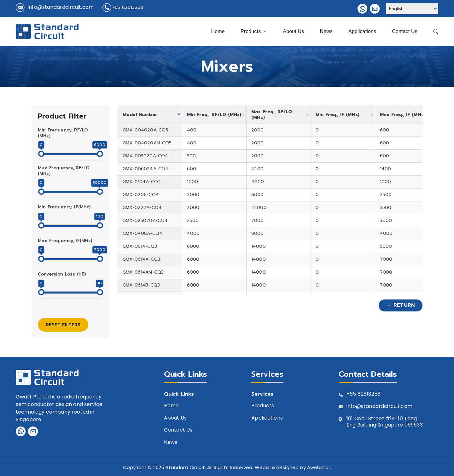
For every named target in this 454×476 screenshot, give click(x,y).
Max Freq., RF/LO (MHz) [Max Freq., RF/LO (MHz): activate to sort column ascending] (272, 115)
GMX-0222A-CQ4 (142, 208)
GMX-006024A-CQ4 (146, 169)
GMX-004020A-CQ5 (145, 130)
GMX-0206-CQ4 (141, 195)
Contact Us (405, 31)
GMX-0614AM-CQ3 (143, 272)
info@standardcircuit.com (61, 7)
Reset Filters (63, 325)
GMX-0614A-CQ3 (141, 259)
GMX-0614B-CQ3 (141, 285)
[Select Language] (412, 9)
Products (254, 32)
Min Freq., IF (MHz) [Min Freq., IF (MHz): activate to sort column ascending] (338, 115)
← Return (401, 305)
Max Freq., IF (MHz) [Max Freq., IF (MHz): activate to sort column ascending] (403, 115)
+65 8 (354, 394)
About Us (293, 31)
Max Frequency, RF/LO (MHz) (64, 171)
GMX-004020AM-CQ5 (147, 143)
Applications (362, 31)
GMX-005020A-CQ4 (145, 156)
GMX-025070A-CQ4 (145, 221)
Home (218, 31)
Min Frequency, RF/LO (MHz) (63, 133)
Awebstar (319, 467)
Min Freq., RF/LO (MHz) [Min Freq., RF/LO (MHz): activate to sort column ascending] (214, 115)
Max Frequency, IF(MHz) (65, 241)
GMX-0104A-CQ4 (142, 182)
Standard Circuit (185, 467)
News (326, 31)
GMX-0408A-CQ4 (143, 233)
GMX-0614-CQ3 (140, 246)
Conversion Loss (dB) (62, 274)
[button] (264, 32)
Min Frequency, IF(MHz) (64, 207)
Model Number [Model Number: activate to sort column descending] (140, 115)
